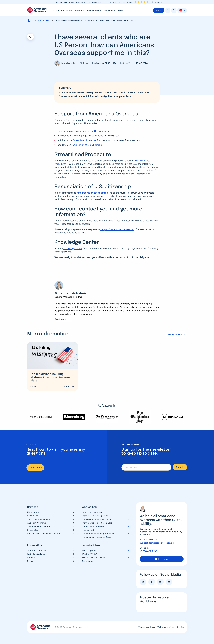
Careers (31, 557)
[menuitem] (58, 10)
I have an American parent (95, 516)
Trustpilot (159, 2)
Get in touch (35, 468)
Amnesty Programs (37, 523)
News (120, 10)
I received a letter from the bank (98, 519)
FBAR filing (33, 516)
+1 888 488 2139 (148, 551)
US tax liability (101, 131)
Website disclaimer (37, 554)
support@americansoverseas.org (117, 229)
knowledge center (72, 248)
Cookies (180, 627)
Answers (79, 10)
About (69, 10)
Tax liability (58, 10)
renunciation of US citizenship (87, 145)
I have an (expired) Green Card (97, 523)
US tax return (34, 512)
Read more (60, 319)
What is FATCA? (90, 554)
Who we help (94, 10)
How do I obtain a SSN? (93, 557)
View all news (174, 335)
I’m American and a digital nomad (98, 533)
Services (110, 10)
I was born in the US (92, 512)
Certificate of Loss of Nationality (43, 533)
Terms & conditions (37, 550)
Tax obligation (89, 550)
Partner (31, 561)
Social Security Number (39, 519)
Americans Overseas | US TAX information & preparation (37, 10)
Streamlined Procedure (85, 140)
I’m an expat (88, 530)
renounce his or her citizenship (93, 193)
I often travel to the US (93, 526)
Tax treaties (88, 561)
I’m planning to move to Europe (97, 537)
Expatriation (33, 530)
